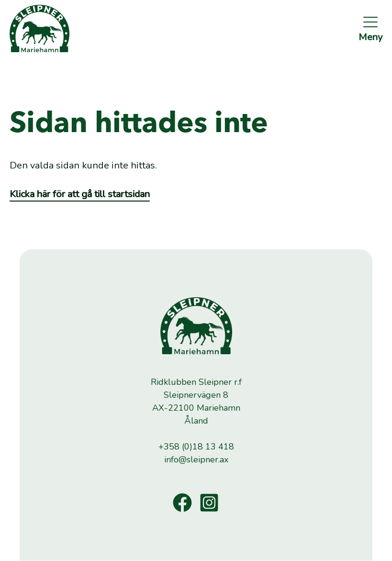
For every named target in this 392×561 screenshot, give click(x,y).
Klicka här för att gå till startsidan (80, 194)
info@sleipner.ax (196, 460)
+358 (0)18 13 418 (196, 447)
